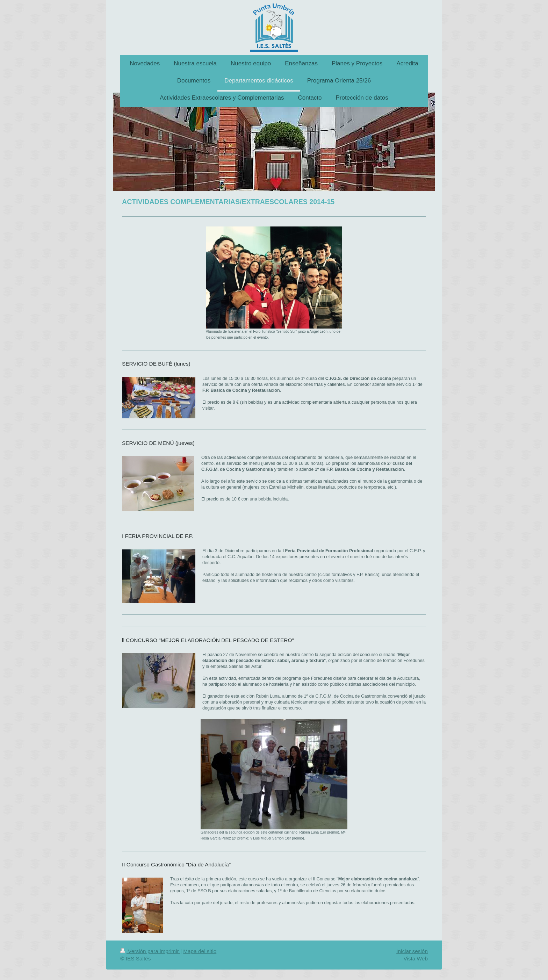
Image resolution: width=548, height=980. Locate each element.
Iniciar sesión (412, 951)
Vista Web (416, 959)
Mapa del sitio (200, 951)
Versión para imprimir (150, 951)
